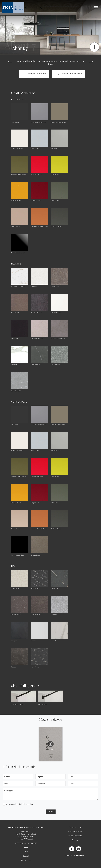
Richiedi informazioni (69, 74)
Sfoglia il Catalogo (34, 74)
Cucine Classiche (75, 832)
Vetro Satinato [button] (19, 402)
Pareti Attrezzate (75, 836)
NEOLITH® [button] (16, 264)
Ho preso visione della (20, 804)
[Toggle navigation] (96, 7)
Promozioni (26, 860)
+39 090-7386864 (27, 839)
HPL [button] (13, 566)
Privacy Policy (28, 804)
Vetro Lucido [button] (18, 100)
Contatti (75, 840)
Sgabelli (26, 856)
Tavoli (26, 852)
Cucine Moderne (75, 827)
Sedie (26, 848)
